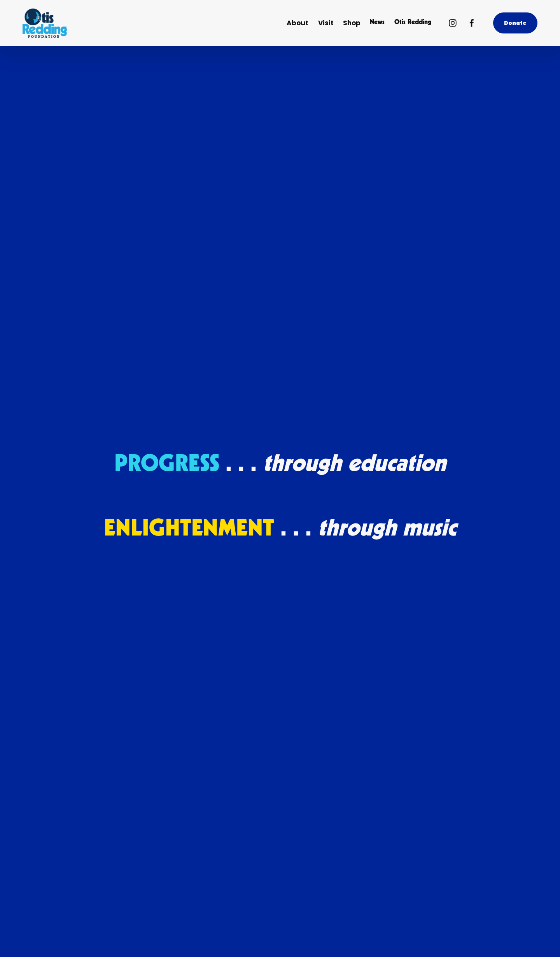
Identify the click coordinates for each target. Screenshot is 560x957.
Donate (515, 23)
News (377, 23)
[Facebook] (472, 23)
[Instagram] (453, 23)
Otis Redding (413, 23)
